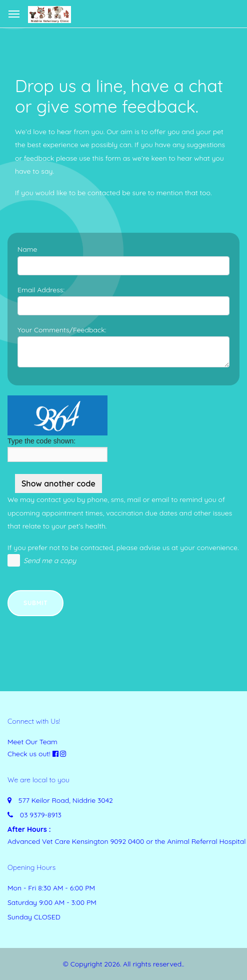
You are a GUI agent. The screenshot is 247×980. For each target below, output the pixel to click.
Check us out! (29, 754)
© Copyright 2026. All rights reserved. (123, 964)
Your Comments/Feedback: (62, 330)
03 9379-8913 (41, 815)
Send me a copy (50, 561)
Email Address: (41, 290)
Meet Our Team (32, 742)
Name (27, 249)
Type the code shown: (41, 441)
